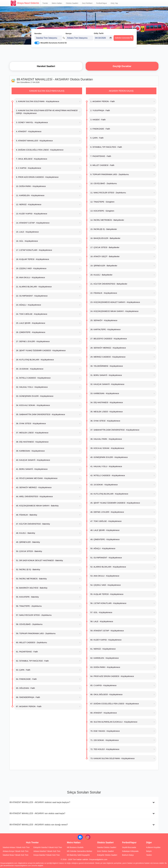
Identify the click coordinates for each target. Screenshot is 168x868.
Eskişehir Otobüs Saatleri (107, 855)
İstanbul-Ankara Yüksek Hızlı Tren (16, 847)
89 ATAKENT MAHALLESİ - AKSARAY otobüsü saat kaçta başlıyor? (40, 802)
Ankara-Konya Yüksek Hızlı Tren (16, 851)
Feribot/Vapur (102, 3)
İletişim (149, 851)
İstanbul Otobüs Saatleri (107, 847)
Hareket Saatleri (46, 66)
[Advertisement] (84, 53)
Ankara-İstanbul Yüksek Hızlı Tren (47, 851)
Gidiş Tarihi (99, 30)
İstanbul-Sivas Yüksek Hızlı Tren (16, 855)
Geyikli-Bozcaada (129, 847)
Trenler (45, 3)
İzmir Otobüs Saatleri (105, 851)
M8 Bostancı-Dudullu (75, 847)
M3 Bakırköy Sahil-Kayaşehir (78, 855)
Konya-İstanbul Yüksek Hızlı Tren (47, 855)
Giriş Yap (114, 3)
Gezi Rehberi (87, 3)
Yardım (149, 855)
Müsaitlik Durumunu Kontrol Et (54, 40)
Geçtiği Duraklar (122, 66)
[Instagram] (88, 837)
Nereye (69, 30)
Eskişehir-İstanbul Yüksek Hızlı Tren (48, 847)
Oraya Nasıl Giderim (25, 3)
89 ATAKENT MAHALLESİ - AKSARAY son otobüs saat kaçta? (37, 813)
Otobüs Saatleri (72, 3)
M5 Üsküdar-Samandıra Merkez (80, 851)
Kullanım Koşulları (153, 847)
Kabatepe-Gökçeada (130, 851)
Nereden (38, 30)
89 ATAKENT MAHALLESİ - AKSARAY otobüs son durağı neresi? (39, 825)
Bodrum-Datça (128, 855)
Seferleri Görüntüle (124, 35)
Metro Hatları (57, 3)
